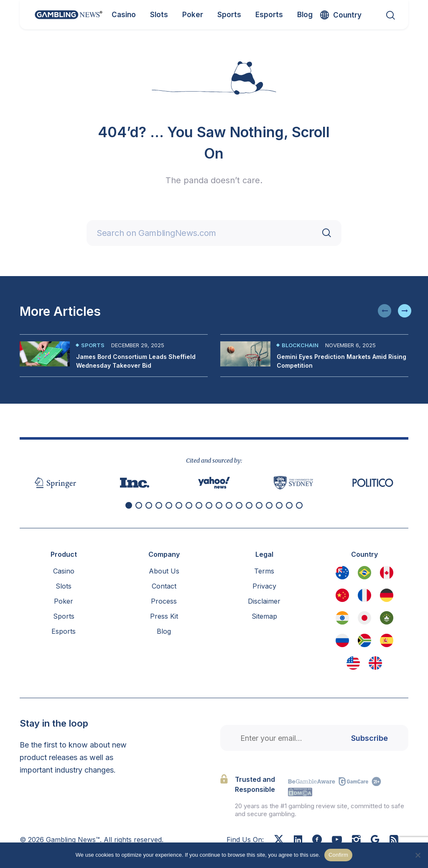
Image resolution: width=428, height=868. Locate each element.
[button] (385, 311)
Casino (64, 571)
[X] (279, 840)
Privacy (264, 586)
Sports (93, 345)
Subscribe (369, 738)
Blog (164, 631)
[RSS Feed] (394, 840)
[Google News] (375, 840)
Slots (64, 586)
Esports (64, 631)
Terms (264, 571)
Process (164, 601)
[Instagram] (356, 840)
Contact (164, 586)
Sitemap (264, 616)
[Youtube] (337, 840)
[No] (418, 855)
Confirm (338, 855)
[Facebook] (317, 840)
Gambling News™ (73, 840)
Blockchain (300, 345)
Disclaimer (264, 601)
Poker (64, 601)
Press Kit (164, 616)
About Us (164, 571)
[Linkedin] (298, 840)
